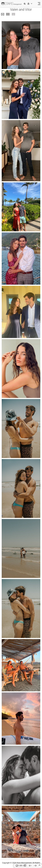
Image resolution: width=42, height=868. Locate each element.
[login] (31, 4)
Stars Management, (24, 863)
